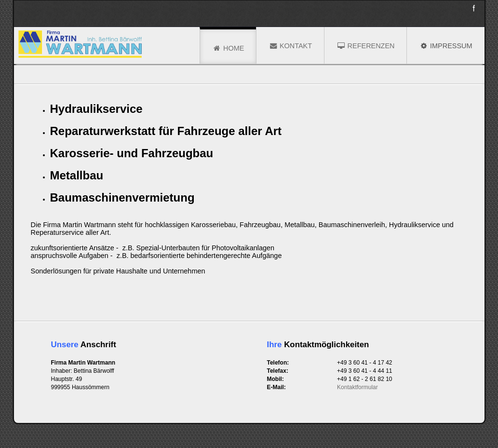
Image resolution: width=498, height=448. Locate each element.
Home (228, 48)
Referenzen (365, 46)
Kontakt (290, 46)
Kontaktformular (357, 387)
